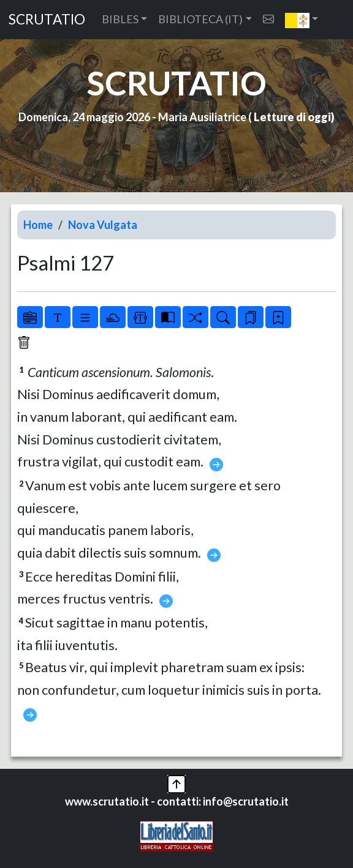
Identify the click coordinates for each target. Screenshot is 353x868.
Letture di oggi (292, 117)
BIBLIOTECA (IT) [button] (200, 19)
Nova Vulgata (103, 225)
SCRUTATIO (47, 19)
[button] (302, 20)
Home (38, 225)
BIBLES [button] (120, 19)
